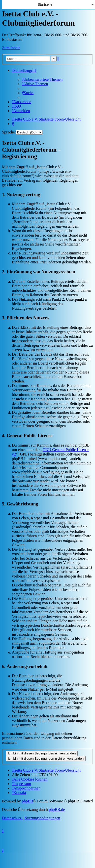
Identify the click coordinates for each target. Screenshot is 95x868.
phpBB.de (57, 809)
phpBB (27, 801)
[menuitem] (42, 79)
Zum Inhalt (11, 48)
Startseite (45, 4)
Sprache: (9, 132)
